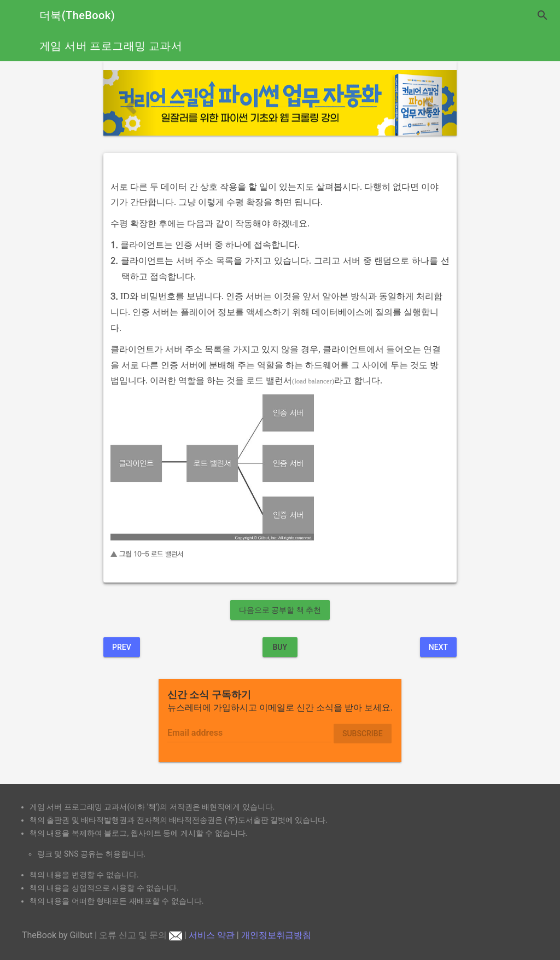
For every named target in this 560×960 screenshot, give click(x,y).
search (542, 15)
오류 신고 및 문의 (141, 935)
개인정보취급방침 (276, 935)
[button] (130, 103)
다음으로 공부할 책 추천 (280, 610)
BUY (280, 647)
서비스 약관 (212, 935)
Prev (122, 647)
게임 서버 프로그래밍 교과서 (111, 46)
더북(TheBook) (77, 15)
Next (438, 647)
